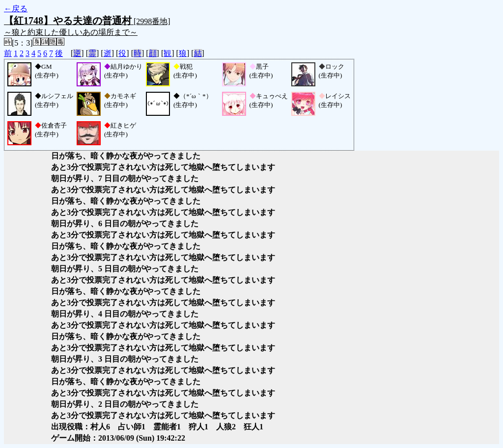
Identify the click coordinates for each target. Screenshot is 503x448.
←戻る (16, 9)
